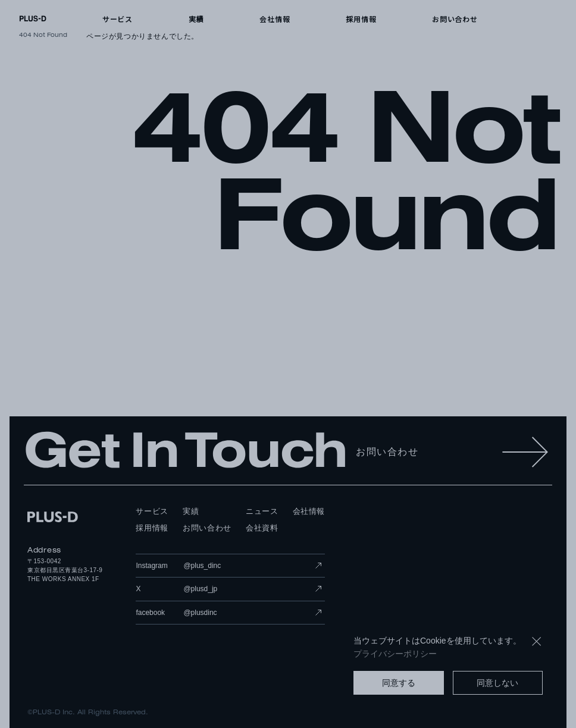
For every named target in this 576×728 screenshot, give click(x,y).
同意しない (497, 683)
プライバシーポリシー (395, 654)
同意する (399, 683)
